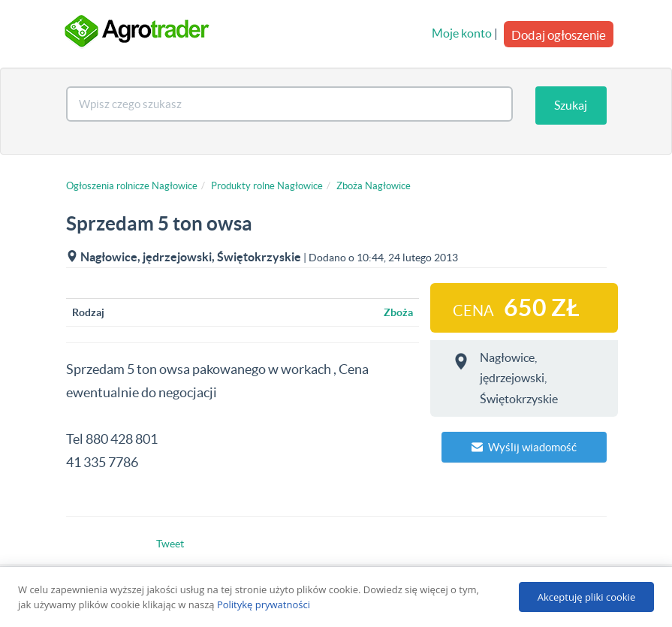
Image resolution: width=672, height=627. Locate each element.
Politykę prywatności (264, 604)
